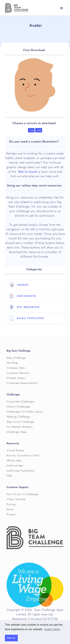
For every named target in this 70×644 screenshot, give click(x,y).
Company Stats (16, 368)
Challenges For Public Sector (25, 412)
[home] (16, 8)
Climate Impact (16, 378)
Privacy (11, 514)
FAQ (9, 476)
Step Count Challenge (20, 422)
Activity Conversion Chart (23, 455)
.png (39, 130)
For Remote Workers (20, 427)
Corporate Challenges (20, 402)
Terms (10, 509)
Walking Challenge (18, 417)
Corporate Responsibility (22, 383)
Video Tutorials (16, 499)
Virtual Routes (15, 450)
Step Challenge (16, 358)
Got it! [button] (11, 638)
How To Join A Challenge (22, 494)
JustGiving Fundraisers (21, 471)
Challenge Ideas (17, 432)
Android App (15, 466)
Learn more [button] (52, 629)
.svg (31, 130)
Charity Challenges (18, 407)
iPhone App (14, 461)
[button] (62, 8)
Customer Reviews (18, 373)
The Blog (12, 363)
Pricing (11, 504)
